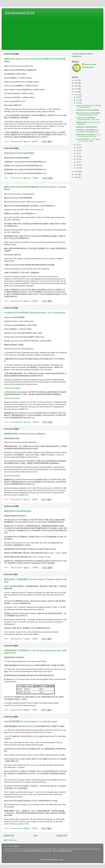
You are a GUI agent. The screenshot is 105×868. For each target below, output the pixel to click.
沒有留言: (35, 141)
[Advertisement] (52, 32)
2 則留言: (35, 499)
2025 (76, 83)
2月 (78, 165)
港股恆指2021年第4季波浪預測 (17, 511)
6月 (78, 153)
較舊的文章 (62, 836)
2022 (76, 92)
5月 (78, 156)
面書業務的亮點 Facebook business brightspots (25, 434)
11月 (78, 100)
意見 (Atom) (13, 840)
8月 (78, 148)
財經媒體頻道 (77, 56)
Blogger (61, 860)
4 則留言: (35, 710)
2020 (76, 171)
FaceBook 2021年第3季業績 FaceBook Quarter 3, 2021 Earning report (35, 313)
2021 (76, 95)
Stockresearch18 (20, 13)
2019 (76, 174)
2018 (76, 177)
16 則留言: (35, 568)
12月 (78, 97)
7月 (78, 150)
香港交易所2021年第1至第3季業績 (19, 153)
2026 (76, 80)
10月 (78, 103)
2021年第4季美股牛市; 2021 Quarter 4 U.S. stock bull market (31, 722)
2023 (76, 89)
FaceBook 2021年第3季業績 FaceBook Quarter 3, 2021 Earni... (88, 119)
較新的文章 (9, 836)
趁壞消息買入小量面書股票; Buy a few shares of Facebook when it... (88, 131)
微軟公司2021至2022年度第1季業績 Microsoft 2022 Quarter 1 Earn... (88, 114)
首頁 (36, 836)
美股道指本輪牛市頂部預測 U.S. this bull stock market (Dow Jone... (88, 136)
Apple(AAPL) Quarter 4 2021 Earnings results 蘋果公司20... (88, 106)
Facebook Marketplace (12, 388)
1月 (78, 168)
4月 (78, 159)
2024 (76, 86)
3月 (78, 162)
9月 (78, 145)
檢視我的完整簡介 (88, 67)
